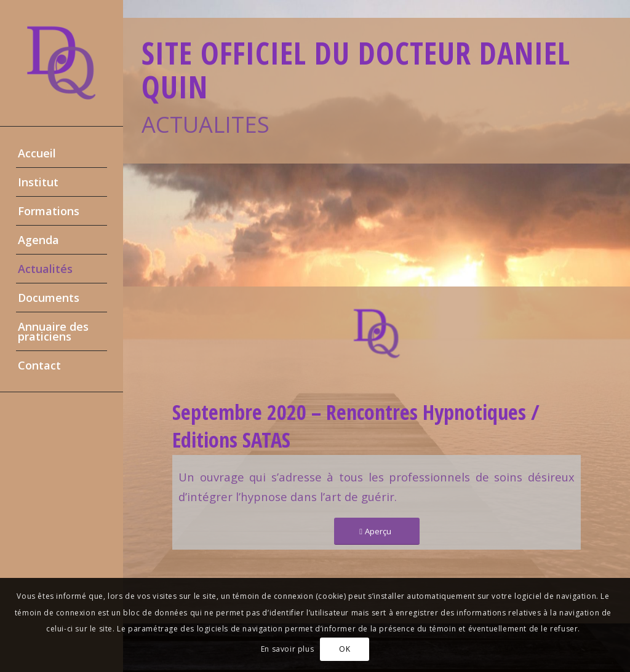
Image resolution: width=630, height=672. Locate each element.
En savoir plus (287, 649)
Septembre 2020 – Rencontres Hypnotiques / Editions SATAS (356, 425)
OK (345, 649)
